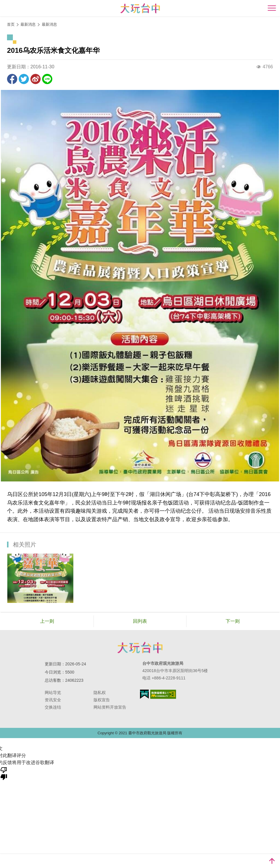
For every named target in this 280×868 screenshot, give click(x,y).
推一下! (24, 79)
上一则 (47, 621)
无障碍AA (163, 694)
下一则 (233, 621)
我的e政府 (144, 694)
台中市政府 (140, 648)
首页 (11, 24)
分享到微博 (36, 79)
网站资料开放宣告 (110, 707)
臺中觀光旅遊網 (140, 8)
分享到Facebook (12, 79)
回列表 (140, 621)
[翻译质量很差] (4, 773)
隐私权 (100, 693)
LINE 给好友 (47, 79)
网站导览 (53, 693)
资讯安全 (53, 700)
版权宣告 (102, 700)
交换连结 (53, 707)
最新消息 (49, 24)
